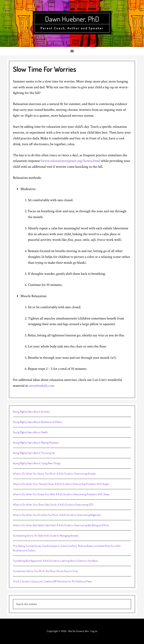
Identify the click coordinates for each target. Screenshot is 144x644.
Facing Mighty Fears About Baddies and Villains (38, 422)
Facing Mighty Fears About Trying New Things (37, 463)
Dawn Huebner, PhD (72, 19)
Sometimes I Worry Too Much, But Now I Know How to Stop (45, 571)
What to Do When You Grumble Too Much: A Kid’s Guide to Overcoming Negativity (57, 515)
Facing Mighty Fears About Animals (31, 412)
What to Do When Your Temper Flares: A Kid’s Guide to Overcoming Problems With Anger (61, 484)
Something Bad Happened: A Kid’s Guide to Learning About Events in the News (55, 561)
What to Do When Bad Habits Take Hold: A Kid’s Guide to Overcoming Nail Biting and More (61, 525)
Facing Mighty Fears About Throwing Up (34, 453)
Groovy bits (82, 631)
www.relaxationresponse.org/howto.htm (70, 161)
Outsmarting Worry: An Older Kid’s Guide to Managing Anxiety (46, 536)
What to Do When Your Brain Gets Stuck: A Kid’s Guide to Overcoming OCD (53, 505)
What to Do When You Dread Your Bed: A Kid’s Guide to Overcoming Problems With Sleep (61, 494)
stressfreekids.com (42, 386)
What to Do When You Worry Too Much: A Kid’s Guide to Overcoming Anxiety (54, 474)
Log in (94, 631)
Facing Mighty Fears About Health (30, 432)
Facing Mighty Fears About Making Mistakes (36, 443)
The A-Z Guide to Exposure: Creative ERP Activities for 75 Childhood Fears (52, 581)
